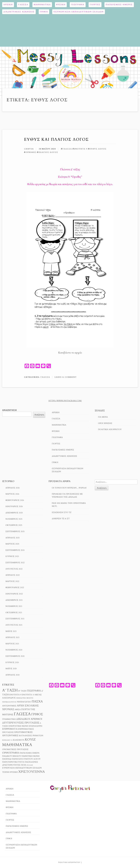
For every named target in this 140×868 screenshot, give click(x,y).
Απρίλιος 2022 (13, 575)
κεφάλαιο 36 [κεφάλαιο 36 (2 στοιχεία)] (7, 740)
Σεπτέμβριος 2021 (15, 619)
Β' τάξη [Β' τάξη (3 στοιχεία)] (22, 691)
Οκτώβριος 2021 (14, 613)
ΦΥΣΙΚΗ (61, 5)
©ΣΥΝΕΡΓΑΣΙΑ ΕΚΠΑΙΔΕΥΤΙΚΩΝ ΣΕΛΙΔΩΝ (79, 12)
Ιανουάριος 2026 (14, 506)
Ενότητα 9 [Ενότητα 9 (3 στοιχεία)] (15, 695)
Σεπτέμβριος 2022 (15, 563)
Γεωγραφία (78, 5)
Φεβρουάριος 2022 (15, 587)
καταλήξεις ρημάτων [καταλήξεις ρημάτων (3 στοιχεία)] (31, 736)
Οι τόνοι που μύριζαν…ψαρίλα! (69, 488)
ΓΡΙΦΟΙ (44, 12)
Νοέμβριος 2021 (14, 606)
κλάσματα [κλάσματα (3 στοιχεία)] (19, 740)
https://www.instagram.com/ (65, 401)
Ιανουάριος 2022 (14, 594)
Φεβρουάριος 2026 (15, 500)
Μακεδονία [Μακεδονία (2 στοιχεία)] (21, 698)
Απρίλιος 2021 (13, 637)
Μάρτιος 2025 (12, 544)
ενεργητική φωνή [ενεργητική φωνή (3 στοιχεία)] (18, 726)
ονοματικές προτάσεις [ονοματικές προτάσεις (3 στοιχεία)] (15, 749)
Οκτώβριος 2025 (14, 525)
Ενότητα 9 (81, 149)
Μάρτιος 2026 (12, 494)
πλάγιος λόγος (48, 152)
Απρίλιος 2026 (13, 488)
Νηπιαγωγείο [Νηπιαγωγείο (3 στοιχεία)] (24, 702)
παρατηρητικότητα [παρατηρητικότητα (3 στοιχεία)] (13, 762)
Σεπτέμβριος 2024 (15, 550)
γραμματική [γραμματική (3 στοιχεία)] (9, 719)
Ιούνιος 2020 (12, 662)
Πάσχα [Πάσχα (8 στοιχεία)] (37, 701)
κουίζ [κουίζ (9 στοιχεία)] (30, 740)
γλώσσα (67, 149)
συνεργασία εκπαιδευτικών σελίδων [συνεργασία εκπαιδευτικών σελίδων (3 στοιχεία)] (22, 768)
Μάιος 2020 (11, 669)
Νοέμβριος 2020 (14, 650)
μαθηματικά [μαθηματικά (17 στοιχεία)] (17, 745)
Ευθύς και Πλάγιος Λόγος (56, 139)
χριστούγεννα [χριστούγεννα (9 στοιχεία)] (32, 772)
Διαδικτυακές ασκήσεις (19, 12)
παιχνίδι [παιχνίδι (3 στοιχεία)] (7, 759)
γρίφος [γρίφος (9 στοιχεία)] (37, 714)
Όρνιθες (31, 152)
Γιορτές (95, 5)
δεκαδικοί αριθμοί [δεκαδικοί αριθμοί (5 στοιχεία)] (29, 719)
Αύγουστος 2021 (14, 625)
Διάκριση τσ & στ (61, 519)
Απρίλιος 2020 (13, 675)
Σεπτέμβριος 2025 (15, 531)
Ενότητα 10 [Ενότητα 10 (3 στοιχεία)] (28, 695)
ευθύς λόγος (98, 149)
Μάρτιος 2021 (12, 644)
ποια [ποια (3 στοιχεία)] (24, 765)
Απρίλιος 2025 (13, 538)
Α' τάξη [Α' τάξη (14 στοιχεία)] (10, 690)
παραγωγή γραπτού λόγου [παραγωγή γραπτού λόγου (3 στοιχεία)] (26, 759)
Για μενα (103, 417)
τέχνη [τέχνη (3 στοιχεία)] (6, 772)
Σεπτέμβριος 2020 (15, 656)
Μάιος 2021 (11, 631)
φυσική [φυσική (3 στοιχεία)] (14, 772)
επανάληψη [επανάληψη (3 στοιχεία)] (36, 726)
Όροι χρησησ (105, 423)
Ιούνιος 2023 (12, 556)
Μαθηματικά (42, 5)
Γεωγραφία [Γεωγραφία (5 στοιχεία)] (34, 691)
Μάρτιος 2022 (12, 581)
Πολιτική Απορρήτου (110, 429)
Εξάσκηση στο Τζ (62, 512)
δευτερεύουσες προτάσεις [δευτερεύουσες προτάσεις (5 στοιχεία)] (21, 723)
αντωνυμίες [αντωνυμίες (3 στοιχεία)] (9, 706)
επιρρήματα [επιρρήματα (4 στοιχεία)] (10, 729)
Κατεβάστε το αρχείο (70, 353)
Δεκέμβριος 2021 (14, 600)
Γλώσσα (23, 5)
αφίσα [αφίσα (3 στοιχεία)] (18, 710)
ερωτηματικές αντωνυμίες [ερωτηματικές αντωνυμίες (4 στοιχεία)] (17, 734)
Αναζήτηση (9, 410)
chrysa (29, 149)
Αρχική (8, 5)
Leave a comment (66, 377)
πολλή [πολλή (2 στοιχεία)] (30, 765)
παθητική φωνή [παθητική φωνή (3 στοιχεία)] (30, 756)
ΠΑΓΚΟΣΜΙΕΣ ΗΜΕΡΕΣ (119, 5)
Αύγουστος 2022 (14, 569)
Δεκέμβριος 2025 (14, 513)
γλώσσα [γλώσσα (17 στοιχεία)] (22, 714)
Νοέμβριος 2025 (14, 519)
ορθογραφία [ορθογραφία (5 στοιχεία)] (11, 753)
